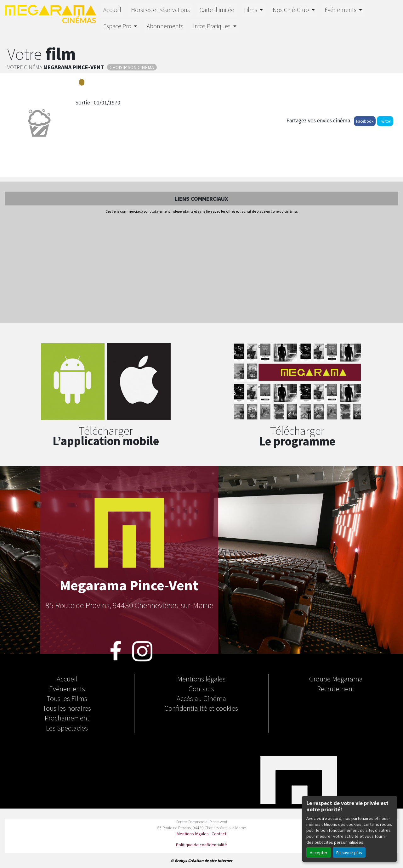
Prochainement (67, 718)
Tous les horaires (67, 708)
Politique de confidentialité (201, 845)
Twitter (385, 121)
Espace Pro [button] (118, 26)
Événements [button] (341, 10)
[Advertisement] (201, 269)
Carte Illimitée (217, 10)
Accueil (112, 10)
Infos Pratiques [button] (212, 26)
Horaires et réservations (160, 10)
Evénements (67, 688)
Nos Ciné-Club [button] (291, 10)
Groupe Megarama (336, 679)
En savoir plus (349, 852)
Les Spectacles (67, 728)
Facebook (365, 121)
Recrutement (336, 688)
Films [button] (251, 10)
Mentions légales (201, 679)
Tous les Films (67, 698)
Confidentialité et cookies (201, 708)
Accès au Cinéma (201, 698)
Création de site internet (210, 860)
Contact (219, 834)
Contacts (201, 688)
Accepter (319, 852)
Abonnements (165, 26)
